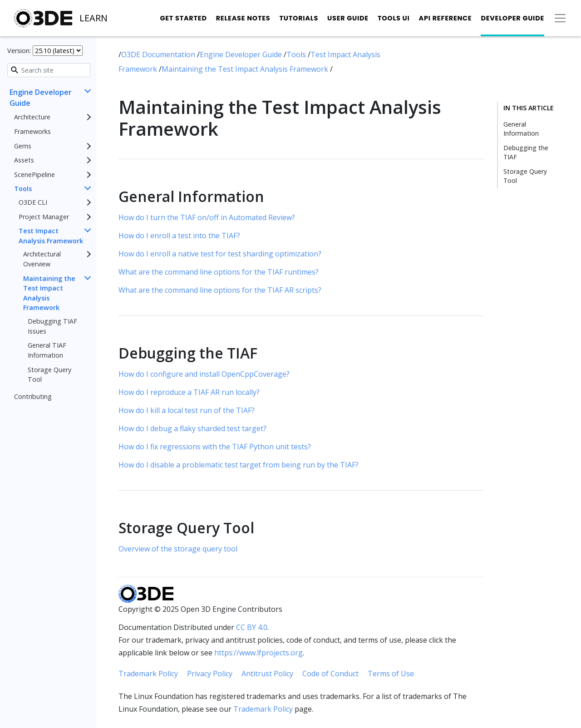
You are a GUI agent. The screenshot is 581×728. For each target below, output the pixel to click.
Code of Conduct (330, 674)
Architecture (32, 117)
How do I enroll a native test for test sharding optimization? (220, 254)
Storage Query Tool (49, 375)
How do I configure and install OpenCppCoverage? (204, 374)
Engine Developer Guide (41, 98)
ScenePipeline (34, 175)
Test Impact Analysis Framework (51, 236)
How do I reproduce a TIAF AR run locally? (189, 392)
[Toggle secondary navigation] (560, 18)
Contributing (33, 396)
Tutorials (299, 18)
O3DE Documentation (159, 54)
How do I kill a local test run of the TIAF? (187, 410)
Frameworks (32, 131)
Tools (23, 189)
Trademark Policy (148, 674)
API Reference (446, 18)
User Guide (348, 18)
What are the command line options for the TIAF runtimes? (219, 272)
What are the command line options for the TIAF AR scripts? (220, 290)
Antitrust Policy (267, 674)
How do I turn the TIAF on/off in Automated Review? (207, 217)
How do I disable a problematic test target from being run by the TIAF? (239, 465)
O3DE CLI (33, 202)
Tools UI (394, 18)
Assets (24, 160)
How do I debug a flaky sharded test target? (192, 428)
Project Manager (44, 217)
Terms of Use (391, 674)
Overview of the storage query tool (178, 549)
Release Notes (243, 18)
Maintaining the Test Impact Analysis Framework (49, 293)
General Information (521, 129)
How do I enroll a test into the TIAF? (179, 236)
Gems (23, 146)
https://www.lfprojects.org (258, 653)
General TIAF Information (47, 350)
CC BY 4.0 (252, 627)
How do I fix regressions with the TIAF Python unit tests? (215, 447)
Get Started (183, 18)
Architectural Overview (42, 259)
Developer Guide (512, 18)
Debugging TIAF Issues (52, 326)
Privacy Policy (210, 674)
